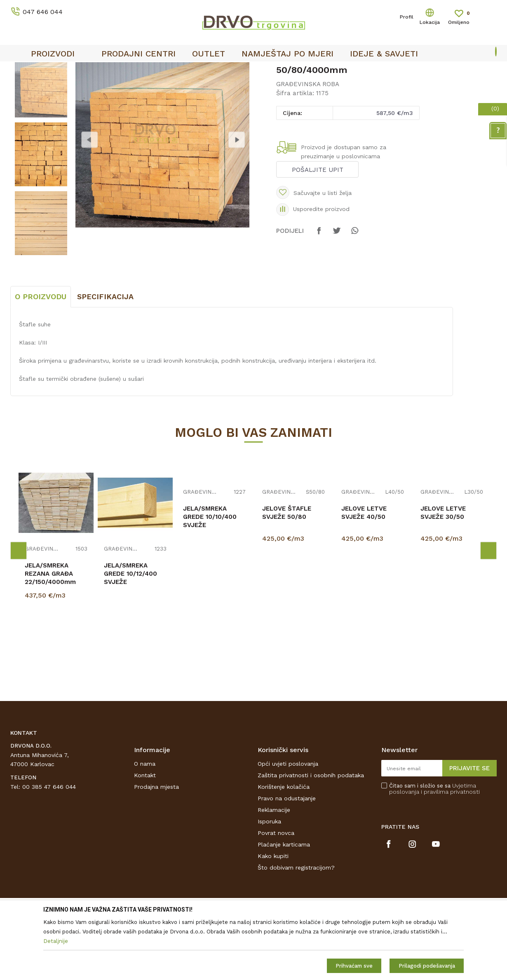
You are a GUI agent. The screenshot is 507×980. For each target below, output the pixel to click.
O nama (145, 825)
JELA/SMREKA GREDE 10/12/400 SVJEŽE (130, 635)
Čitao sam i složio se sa (434, 850)
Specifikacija (105, 358)
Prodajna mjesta (156, 848)
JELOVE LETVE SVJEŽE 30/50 (443, 574)
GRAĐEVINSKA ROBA (118, 87)
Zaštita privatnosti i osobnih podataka (311, 837)
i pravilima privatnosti (450, 853)
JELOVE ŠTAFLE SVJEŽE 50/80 (287, 574)
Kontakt (145, 837)
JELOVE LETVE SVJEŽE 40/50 (364, 574)
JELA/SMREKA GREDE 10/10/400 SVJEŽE (210, 578)
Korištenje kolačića (284, 848)
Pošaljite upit (318, 231)
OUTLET (252, 70)
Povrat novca (276, 894)
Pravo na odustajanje (287, 860)
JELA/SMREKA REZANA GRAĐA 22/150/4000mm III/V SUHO (50, 639)
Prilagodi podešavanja (427, 966)
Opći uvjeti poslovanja (288, 825)
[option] (253, 70)
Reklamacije (274, 871)
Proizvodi (22, 87)
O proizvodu (41, 358)
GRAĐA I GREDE (62, 87)
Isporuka (269, 883)
